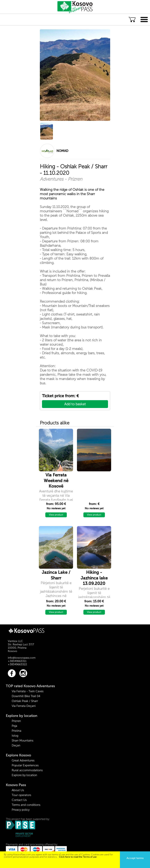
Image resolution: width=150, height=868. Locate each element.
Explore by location (22, 716)
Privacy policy (21, 810)
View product (56, 515)
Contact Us (19, 800)
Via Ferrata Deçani (24, 706)
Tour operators (21, 795)
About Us (18, 790)
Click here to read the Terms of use (78, 857)
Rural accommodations (27, 770)
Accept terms (135, 858)
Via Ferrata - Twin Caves (28, 691)
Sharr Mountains (23, 741)
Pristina (17, 731)
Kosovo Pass (16, 785)
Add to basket (75, 404)
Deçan (16, 745)
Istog (15, 736)
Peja (14, 726)
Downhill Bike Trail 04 (26, 696)
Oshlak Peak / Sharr (25, 701)
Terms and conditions (26, 805)
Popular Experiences (25, 765)
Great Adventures (23, 760)
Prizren (16, 721)
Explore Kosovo (18, 755)
